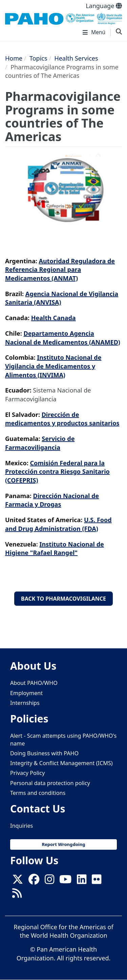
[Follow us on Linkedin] (82, 881)
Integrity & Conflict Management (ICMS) (61, 763)
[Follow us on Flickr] (97, 881)
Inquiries (22, 826)
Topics (38, 58)
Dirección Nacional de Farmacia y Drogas (52, 500)
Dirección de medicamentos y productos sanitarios (62, 419)
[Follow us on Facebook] (34, 881)
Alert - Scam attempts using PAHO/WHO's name (63, 740)
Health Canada (54, 318)
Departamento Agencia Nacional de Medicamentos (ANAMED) (63, 338)
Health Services (76, 58)
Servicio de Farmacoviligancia (40, 443)
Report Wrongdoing (63, 844)
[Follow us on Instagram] (49, 881)
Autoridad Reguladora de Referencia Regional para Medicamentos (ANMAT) (60, 270)
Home (14, 58)
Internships (25, 703)
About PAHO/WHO (34, 683)
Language (104, 6)
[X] (18, 881)
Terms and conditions (38, 793)
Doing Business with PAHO (44, 753)
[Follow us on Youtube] (65, 881)
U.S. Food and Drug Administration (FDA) (58, 524)
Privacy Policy (27, 773)
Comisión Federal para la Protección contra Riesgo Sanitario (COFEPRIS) (57, 472)
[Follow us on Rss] (17, 895)
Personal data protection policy (50, 783)
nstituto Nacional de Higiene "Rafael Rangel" (55, 549)
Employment (26, 693)
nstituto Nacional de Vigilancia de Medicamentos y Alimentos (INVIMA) (53, 366)
